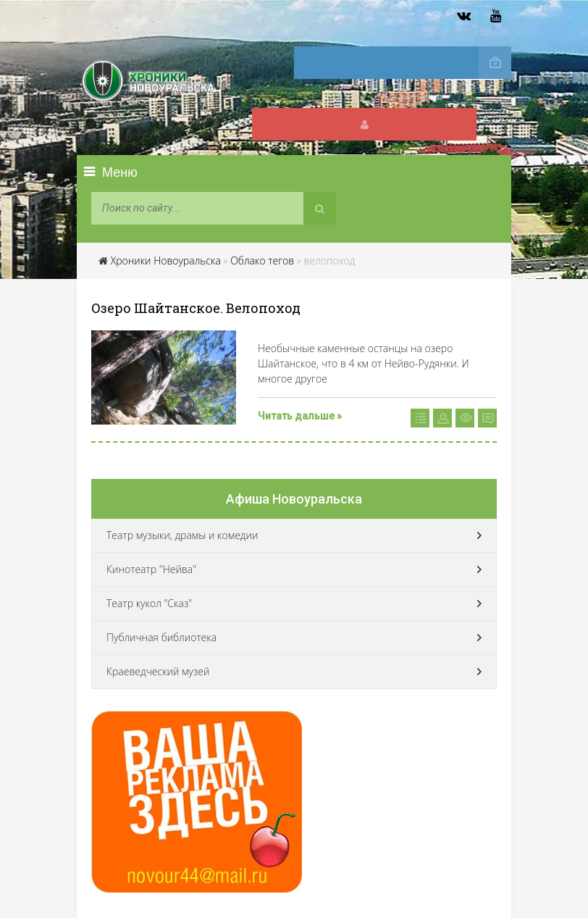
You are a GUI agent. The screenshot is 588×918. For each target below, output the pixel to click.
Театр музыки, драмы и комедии (182, 535)
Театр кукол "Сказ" (149, 603)
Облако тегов (262, 260)
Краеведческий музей (158, 671)
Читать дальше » (300, 416)
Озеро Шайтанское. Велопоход (196, 308)
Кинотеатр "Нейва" (151, 569)
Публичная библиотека (161, 637)
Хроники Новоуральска (166, 260)
